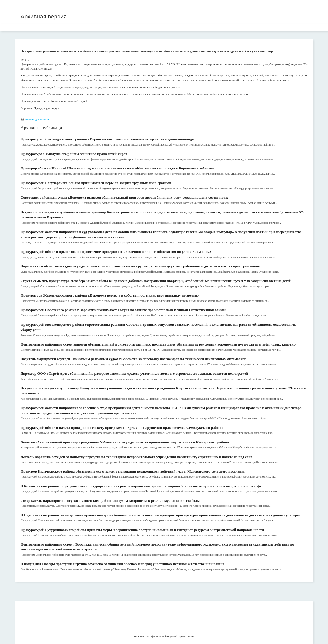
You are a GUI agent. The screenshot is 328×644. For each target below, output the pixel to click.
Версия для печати (37, 119)
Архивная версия (44, 16)
